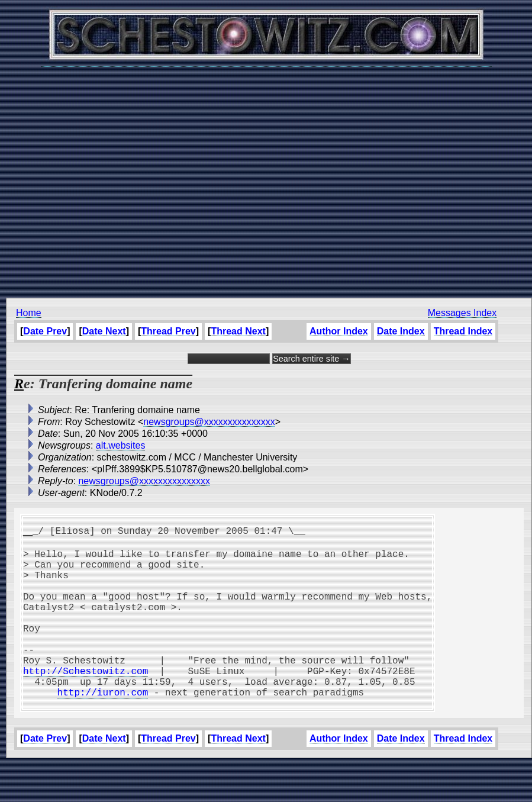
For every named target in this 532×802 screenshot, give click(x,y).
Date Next (104, 331)
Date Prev (45, 331)
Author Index (339, 331)
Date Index (401, 331)
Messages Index (462, 313)
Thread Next (238, 331)
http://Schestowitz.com (86, 701)
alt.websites (121, 445)
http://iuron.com (103, 727)
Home (29, 313)
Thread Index (463, 331)
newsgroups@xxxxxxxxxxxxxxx (209, 422)
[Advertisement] (263, 176)
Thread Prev (168, 331)
